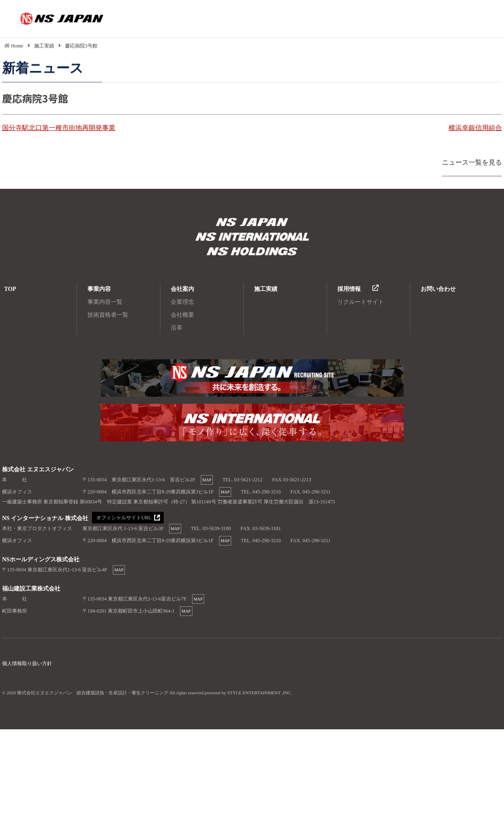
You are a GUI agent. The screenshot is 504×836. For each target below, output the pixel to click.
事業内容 (99, 289)
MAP (207, 480)
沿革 (177, 328)
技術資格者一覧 (108, 315)
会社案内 (182, 289)
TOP (10, 289)
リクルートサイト (361, 302)
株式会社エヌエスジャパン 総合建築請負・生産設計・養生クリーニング (252, 223)
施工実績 (266, 289)
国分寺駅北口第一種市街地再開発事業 (59, 128)
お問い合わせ (438, 289)
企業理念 (182, 302)
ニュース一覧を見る (472, 162)
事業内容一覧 (105, 302)
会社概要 (182, 315)
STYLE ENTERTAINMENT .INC (259, 693)
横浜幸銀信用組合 (475, 128)
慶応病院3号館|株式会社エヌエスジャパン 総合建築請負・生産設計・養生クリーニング (45, 19)
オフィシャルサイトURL (123, 518)
